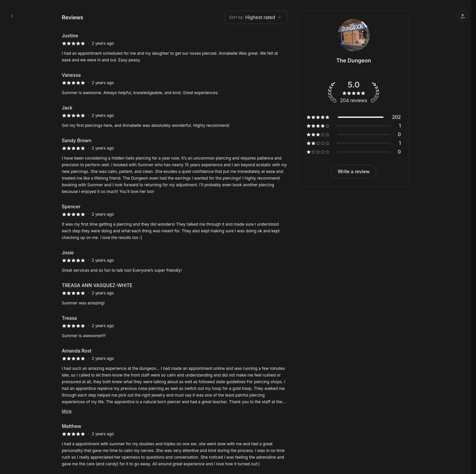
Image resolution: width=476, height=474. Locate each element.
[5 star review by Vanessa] (175, 84)
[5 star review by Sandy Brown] (175, 166)
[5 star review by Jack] (175, 116)
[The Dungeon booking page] (12, 16)
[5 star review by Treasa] (175, 327)
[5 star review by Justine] (175, 48)
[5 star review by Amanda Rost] (175, 381)
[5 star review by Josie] (175, 261)
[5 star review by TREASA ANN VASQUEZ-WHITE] (175, 294)
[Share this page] (463, 16)
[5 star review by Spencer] (175, 222)
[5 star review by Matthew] (175, 445)
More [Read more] (67, 411)
